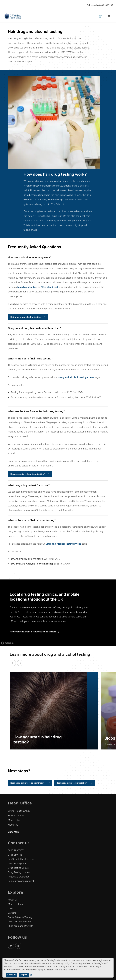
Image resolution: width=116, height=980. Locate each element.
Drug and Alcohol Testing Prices (76, 377)
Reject (24, 975)
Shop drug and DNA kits (20, 926)
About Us (13, 900)
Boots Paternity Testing (20, 917)
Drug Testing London (19, 872)
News (11, 908)
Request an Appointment (21, 881)
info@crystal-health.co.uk (21, 859)
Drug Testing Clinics (18, 868)
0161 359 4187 (16, 855)
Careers (12, 913)
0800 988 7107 (106, 5)
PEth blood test (49, 287)
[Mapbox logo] (8, 643)
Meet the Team (16, 904)
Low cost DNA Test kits (20, 921)
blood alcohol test (27, 287)
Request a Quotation (19, 877)
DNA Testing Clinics (18, 863)
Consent (12, 975)
